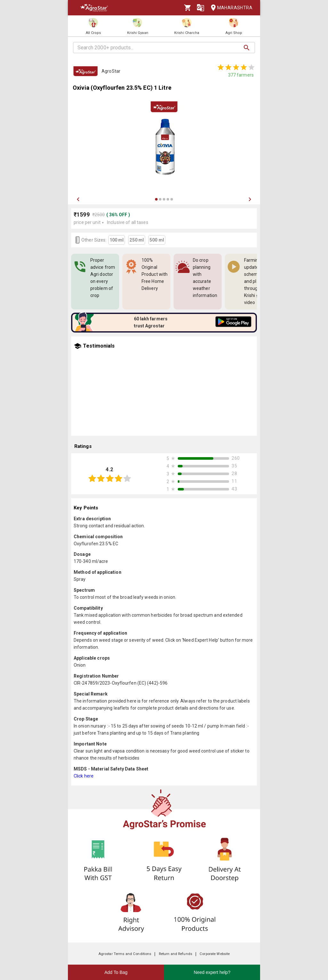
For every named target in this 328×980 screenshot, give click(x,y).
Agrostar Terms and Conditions (125, 954)
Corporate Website (215, 954)
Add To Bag (116, 972)
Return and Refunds (176, 954)
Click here (84, 776)
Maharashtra (230, 8)
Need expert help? (212, 972)
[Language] (201, 8)
